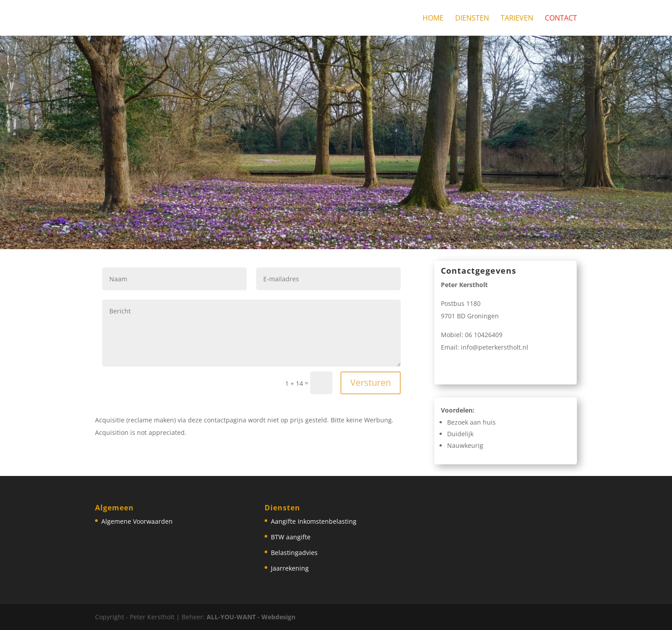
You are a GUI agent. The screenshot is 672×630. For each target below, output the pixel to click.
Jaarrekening (290, 568)
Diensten (472, 19)
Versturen (371, 382)
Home (433, 19)
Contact (561, 19)
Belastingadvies (294, 553)
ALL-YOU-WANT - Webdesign (251, 617)
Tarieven (517, 19)
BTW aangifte (291, 537)
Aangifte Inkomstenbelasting (314, 521)
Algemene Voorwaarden (137, 521)
